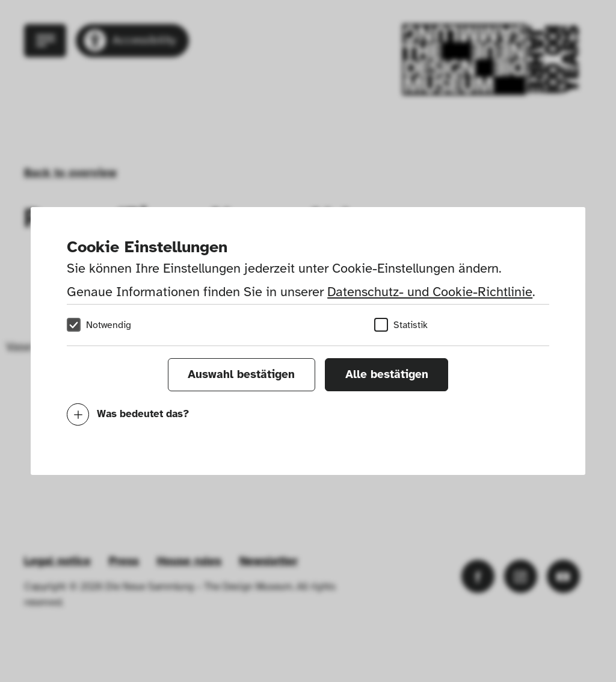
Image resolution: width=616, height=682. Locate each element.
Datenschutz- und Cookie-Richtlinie (430, 292)
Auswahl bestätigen (241, 374)
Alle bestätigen (387, 374)
